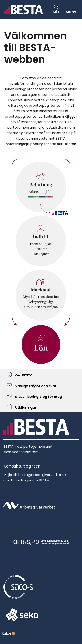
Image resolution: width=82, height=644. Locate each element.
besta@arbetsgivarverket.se (42, 475)
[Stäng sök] (56, 9)
